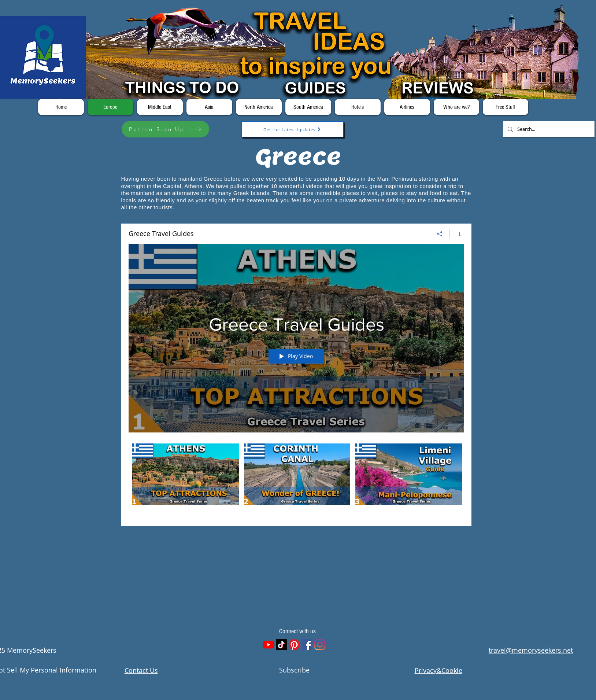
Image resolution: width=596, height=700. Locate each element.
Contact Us (141, 670)
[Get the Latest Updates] (293, 129)
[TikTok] (281, 645)
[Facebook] (307, 645)
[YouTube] (269, 645)
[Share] (440, 233)
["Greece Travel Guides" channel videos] (296, 479)
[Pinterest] (294, 645)
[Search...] (548, 129)
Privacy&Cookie (438, 670)
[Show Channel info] (457, 233)
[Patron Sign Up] (165, 129)
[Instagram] (320, 645)
